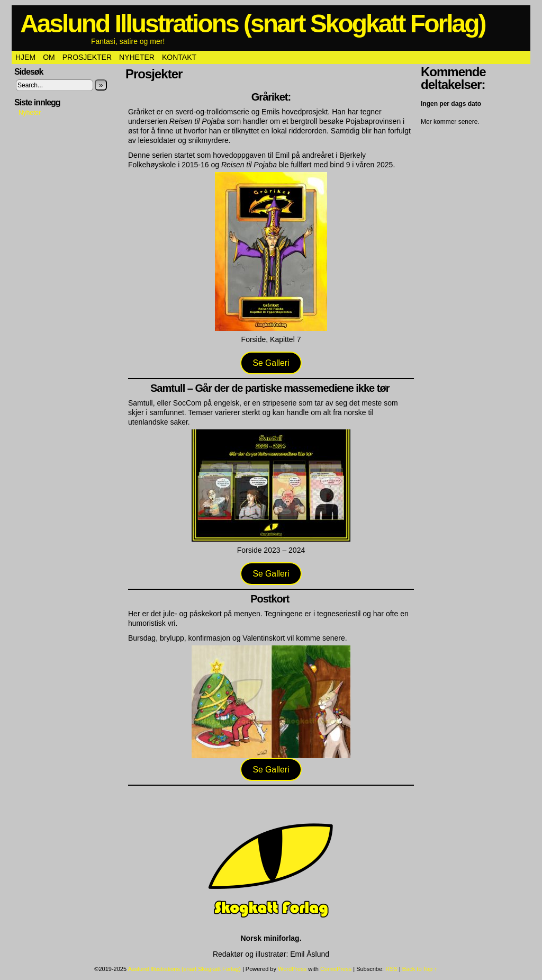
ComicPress (336, 969)
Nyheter (137, 57)
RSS (391, 969)
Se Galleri (271, 363)
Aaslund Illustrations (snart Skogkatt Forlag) (252, 24)
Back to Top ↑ (420, 969)
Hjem (25, 57)
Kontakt (179, 57)
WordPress (292, 969)
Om (49, 57)
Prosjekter (87, 57)
